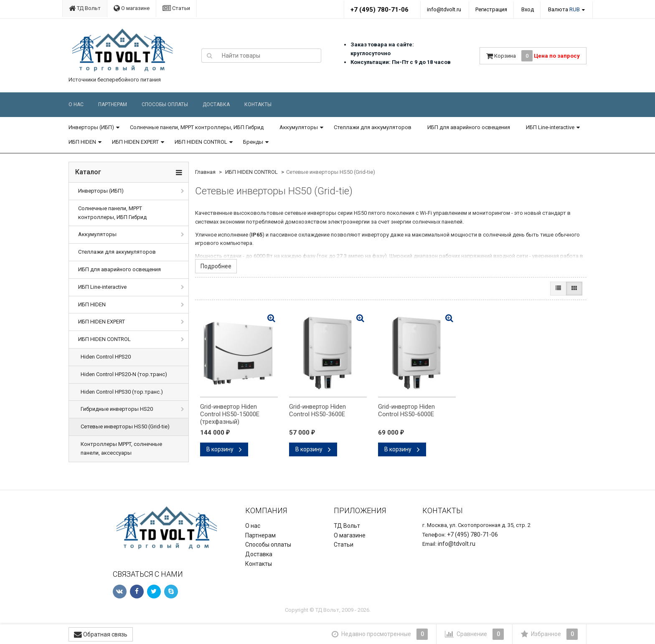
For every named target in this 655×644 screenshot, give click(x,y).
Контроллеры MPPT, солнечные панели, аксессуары (121, 448)
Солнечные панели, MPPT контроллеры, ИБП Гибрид (197, 127)
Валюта (564, 9)
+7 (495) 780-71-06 (380, 10)
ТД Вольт (85, 8)
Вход (528, 9)
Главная (205, 172)
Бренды (253, 142)
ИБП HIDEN (82, 142)
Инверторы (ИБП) (91, 127)
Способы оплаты (165, 104)
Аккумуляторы (299, 127)
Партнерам (113, 104)
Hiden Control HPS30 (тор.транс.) (122, 392)
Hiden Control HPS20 (106, 357)
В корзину (224, 449)
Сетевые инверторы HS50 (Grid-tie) (125, 426)
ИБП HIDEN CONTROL (201, 142)
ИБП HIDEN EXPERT (135, 142)
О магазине (132, 8)
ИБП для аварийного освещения (469, 127)
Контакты (258, 104)
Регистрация (491, 9)
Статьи (176, 8)
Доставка (216, 104)
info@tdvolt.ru (444, 9)
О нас (76, 104)
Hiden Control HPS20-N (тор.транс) (124, 374)
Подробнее (216, 266)
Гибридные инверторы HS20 (117, 409)
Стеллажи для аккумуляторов (373, 127)
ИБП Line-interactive (550, 127)
